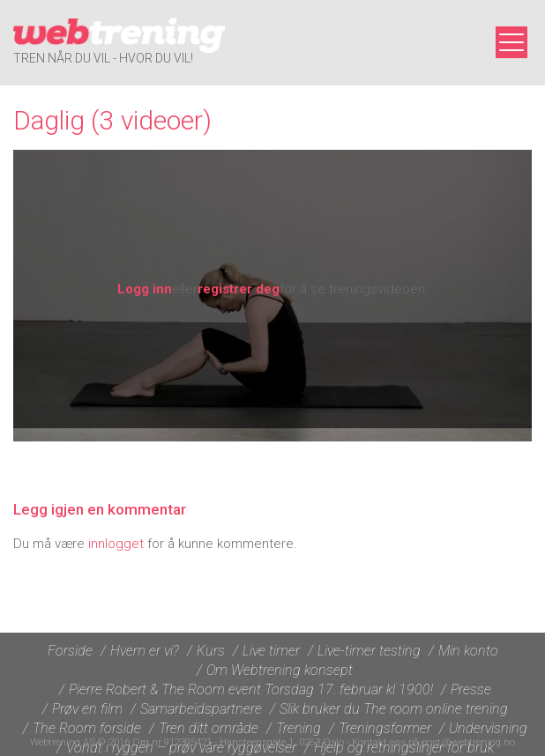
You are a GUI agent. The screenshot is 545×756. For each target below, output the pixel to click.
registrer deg (239, 289)
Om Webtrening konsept (280, 670)
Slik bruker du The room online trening (394, 709)
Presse (471, 689)
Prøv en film (87, 709)
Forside (70, 651)
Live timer (271, 651)
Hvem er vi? (145, 651)
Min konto (468, 651)
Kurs (211, 651)
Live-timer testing (369, 651)
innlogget (116, 544)
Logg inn (145, 289)
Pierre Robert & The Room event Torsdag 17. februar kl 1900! (251, 689)
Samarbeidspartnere (201, 709)
